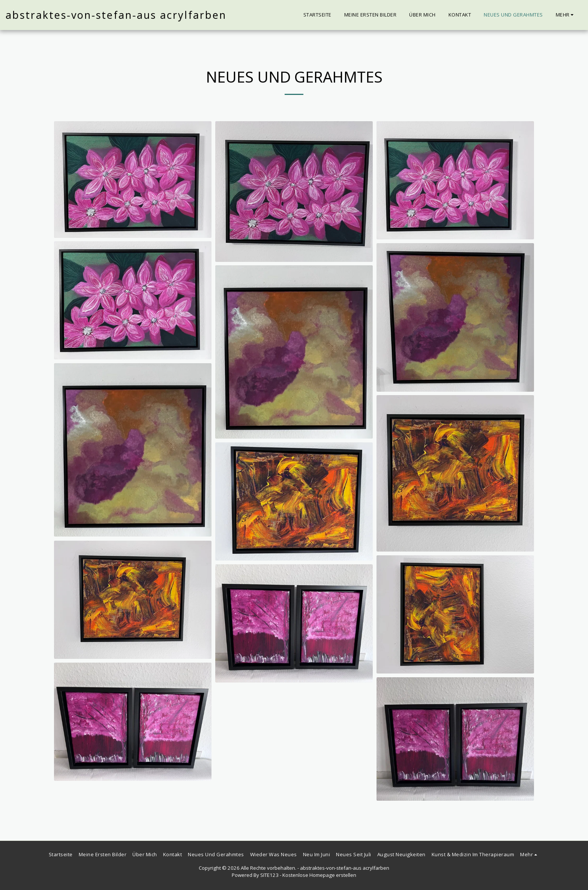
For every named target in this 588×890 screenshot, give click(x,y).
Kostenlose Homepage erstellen (319, 875)
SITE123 (269, 875)
